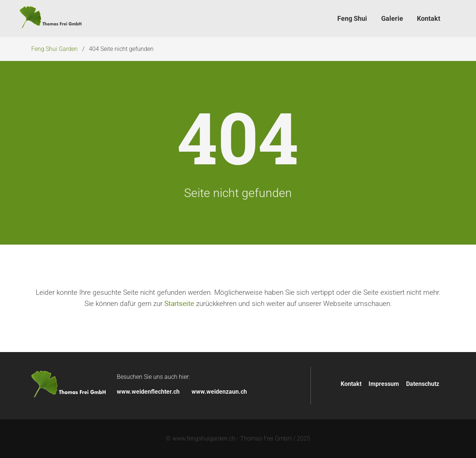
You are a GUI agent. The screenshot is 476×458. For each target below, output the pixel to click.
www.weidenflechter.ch (148, 392)
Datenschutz (423, 384)
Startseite (179, 303)
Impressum (384, 384)
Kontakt (351, 384)
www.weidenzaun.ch (219, 392)
